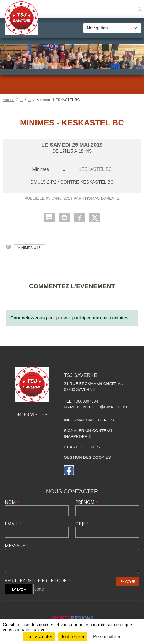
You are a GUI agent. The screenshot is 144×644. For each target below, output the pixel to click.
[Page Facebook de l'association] (69, 470)
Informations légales (89, 420)
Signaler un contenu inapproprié (88, 434)
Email (13, 524)
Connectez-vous (28, 318)
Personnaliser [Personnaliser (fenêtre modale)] (107, 637)
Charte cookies (82, 447)
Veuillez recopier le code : (38, 581)
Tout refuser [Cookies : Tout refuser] (73, 637)
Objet (84, 524)
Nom (12, 502)
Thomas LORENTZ (101, 198)
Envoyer (128, 582)
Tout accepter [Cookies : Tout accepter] (39, 637)
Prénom (87, 502)
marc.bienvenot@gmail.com (96, 407)
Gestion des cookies (87, 457)
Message (17, 546)
